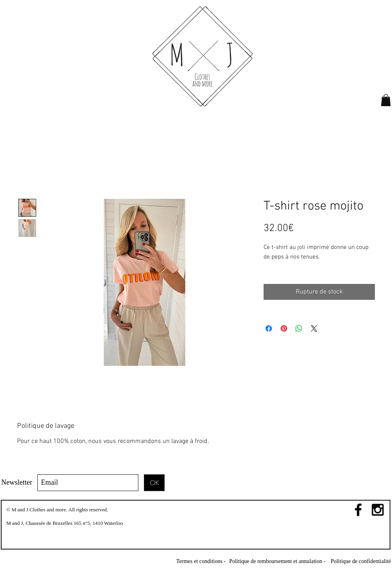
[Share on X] (314, 328)
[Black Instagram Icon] (378, 510)
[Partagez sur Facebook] (269, 328)
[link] (386, 100)
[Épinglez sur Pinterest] (284, 328)
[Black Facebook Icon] (358, 510)
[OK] (154, 483)
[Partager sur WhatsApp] (299, 328)
